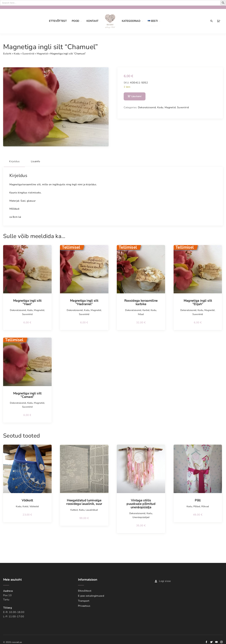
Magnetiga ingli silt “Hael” (27, 302)
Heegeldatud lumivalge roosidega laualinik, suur (84, 501)
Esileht (7, 54)
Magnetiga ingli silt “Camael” (27, 394)
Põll (198, 499)
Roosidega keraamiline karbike (141, 302)
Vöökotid (34, 505)
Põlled (197, 505)
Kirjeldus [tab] (15, 161)
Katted (74, 509)
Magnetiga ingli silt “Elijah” (198, 302)
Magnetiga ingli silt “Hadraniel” (84, 302)
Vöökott (27, 499)
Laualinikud (92, 509)
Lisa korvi (136, 96)
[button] (219, 21)
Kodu (17, 54)
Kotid (25, 505)
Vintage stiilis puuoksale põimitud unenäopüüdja (141, 503)
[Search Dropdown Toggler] (212, 21)
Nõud (141, 313)
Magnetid (42, 54)
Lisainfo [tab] (39, 161)
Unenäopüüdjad (141, 516)
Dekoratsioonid (147, 107)
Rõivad (205, 505)
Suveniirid (28, 54)
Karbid (146, 309)
